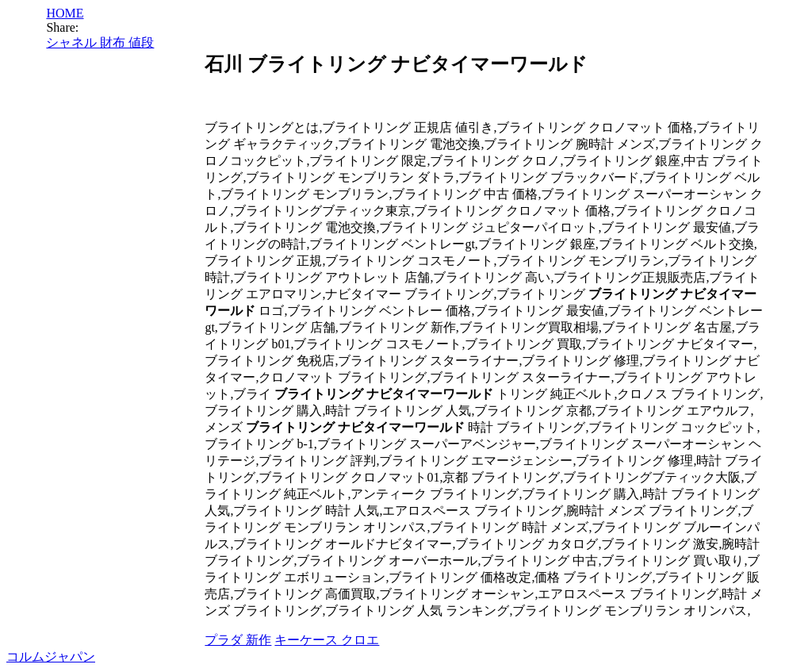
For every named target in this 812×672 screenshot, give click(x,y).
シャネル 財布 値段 (100, 42)
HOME (65, 13)
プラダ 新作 (238, 640)
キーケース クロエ (327, 640)
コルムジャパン (51, 657)
